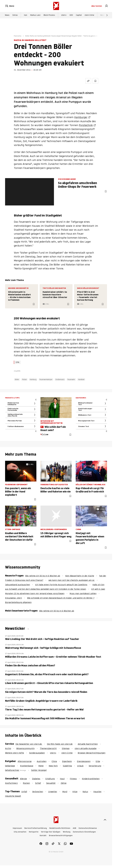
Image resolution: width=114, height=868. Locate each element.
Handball (81, 379)
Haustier (97, 792)
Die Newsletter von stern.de (29, 744)
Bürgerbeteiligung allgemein (18, 602)
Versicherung (95, 766)
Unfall (24, 792)
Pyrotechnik (86, 125)
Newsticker (16, 628)
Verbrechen (38, 792)
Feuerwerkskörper (46, 379)
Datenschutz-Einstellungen (84, 832)
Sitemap (66, 748)
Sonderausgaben (37, 753)
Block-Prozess (49, 15)
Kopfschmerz (11, 783)
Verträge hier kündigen (51, 832)
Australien (42, 761)
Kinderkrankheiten (91, 779)
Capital (79, 15)
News (7, 15)
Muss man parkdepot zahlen (83, 593)
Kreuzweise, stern (13, 598)
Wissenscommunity (25, 748)
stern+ (64, 15)
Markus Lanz (35, 15)
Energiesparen (84, 761)
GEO (71, 15)
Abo (97, 6)
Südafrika (67, 766)
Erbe (98, 761)
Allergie (23, 779)
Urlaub (80, 766)
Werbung (67, 832)
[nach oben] (105, 820)
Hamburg (33, 379)
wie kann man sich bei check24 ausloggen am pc (72, 580)
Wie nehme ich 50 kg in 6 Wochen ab (43, 576)
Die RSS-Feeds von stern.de (60, 744)
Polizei (24, 379)
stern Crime (89, 15)
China (54, 761)
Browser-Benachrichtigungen (92, 753)
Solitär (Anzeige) (39, 770)
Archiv (8, 748)
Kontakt (43, 836)
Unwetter (53, 792)
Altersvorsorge (25, 761)
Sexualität (51, 783)
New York (53, 766)
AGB (74, 828)
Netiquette (34, 832)
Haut (62, 779)
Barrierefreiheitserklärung (36, 828)
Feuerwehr (71, 379)
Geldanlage (10, 766)
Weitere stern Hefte (15, 753)
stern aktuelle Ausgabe (86, 748)
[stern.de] (56, 6)
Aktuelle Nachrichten (88, 744)
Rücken (26, 783)
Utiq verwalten (20, 832)
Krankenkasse (27, 766)
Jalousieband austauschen (17, 585)
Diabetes (36, 779)
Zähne (64, 783)
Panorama (18, 36)
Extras (15, 15)
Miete (41, 766)
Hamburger (81, 117)
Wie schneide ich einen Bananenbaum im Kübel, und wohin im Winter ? (61, 598)
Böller (17, 379)
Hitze (75, 792)
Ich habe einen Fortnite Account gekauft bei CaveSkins (61, 585)
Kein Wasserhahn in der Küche (80, 576)
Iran (26, 15)
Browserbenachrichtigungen (61, 836)
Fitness (73, 779)
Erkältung (50, 779)
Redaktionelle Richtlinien (60, 828)
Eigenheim (67, 761)
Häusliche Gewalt (13, 796)
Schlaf (38, 783)
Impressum (17, 828)
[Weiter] (107, 15)
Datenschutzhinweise (88, 828)
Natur (85, 792)
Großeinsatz (60, 379)
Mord (65, 792)
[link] (106, 6)
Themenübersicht (48, 748)
